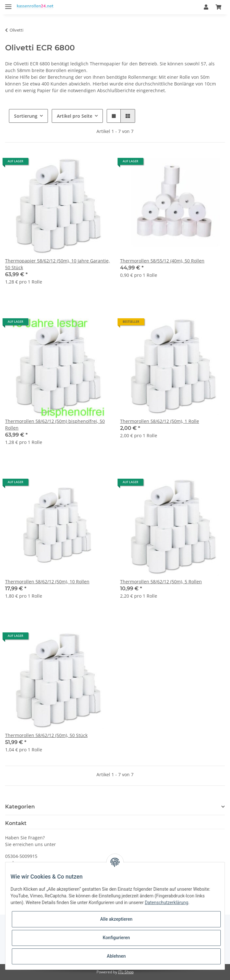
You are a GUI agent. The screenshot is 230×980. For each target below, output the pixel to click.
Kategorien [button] (20, 807)
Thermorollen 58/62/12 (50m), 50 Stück (46, 735)
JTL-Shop (126, 972)
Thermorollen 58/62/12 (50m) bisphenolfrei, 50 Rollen (55, 424)
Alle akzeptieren (116, 919)
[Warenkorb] (218, 7)
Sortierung (26, 116)
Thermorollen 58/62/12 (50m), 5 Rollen (161, 582)
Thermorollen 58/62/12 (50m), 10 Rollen (47, 582)
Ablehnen (116, 956)
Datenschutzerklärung (166, 903)
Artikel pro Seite (75, 116)
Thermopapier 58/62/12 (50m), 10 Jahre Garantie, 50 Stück (57, 264)
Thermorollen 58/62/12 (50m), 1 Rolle (160, 421)
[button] (206, 7)
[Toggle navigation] (8, 4)
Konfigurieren (116, 938)
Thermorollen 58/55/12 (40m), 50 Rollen (162, 261)
